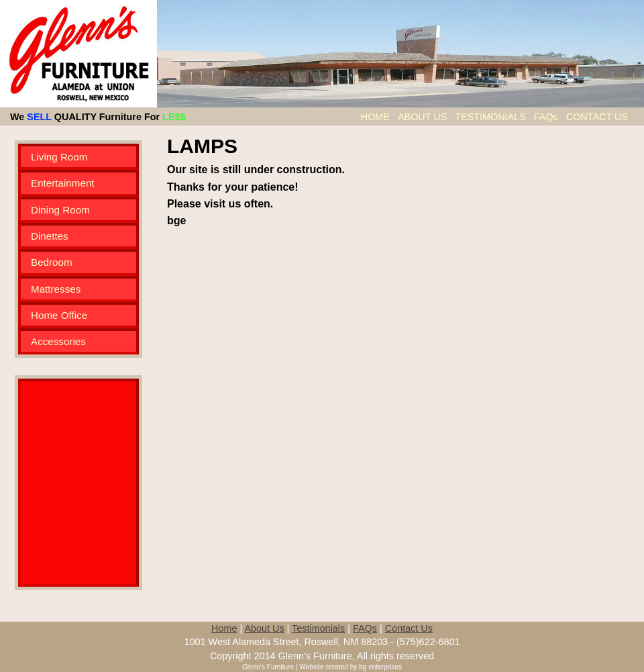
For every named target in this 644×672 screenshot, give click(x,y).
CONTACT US (597, 117)
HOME (377, 117)
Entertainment (63, 183)
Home (224, 628)
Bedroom (52, 262)
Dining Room (60, 210)
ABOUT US (424, 117)
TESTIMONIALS (492, 117)
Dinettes (50, 236)
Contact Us (409, 628)
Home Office (59, 315)
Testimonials (318, 628)
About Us (264, 628)
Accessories (58, 341)
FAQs (547, 117)
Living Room (59, 157)
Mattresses (56, 289)
